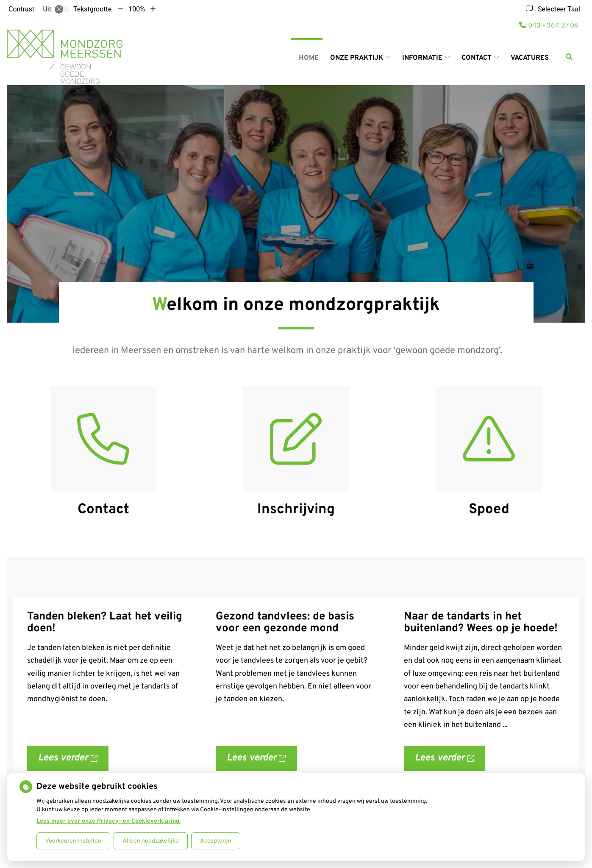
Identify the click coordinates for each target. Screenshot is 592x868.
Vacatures (530, 58)
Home (309, 58)
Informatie (422, 58)
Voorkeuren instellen (73, 841)
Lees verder (73, 762)
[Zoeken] (569, 57)
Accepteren (216, 841)
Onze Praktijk (357, 58)
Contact (477, 58)
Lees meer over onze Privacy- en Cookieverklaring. (108, 821)
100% (137, 9)
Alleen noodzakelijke (151, 841)
